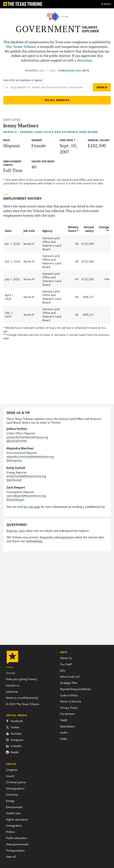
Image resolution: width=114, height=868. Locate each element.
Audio (64, 732)
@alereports (14, 460)
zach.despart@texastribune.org (26, 496)
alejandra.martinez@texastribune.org (30, 456)
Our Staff (66, 664)
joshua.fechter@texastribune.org (27, 437)
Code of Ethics (69, 695)
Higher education (17, 819)
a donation (83, 60)
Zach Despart (16, 487)
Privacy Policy (69, 708)
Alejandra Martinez (20, 448)
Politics (10, 832)
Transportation (15, 850)
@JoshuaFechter (17, 441)
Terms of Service (71, 701)
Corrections (67, 714)
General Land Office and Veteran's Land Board (59, 132)
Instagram (15, 740)
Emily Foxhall (16, 468)
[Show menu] (106, 4)
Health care (13, 813)
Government (48, 29)
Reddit (12, 752)
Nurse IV (10, 132)
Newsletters (68, 726)
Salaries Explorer (91, 29)
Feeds (64, 720)
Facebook (14, 721)
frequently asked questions (57, 537)
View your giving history (21, 679)
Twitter (13, 727)
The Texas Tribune (21, 47)
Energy (10, 801)
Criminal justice (16, 782)
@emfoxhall (14, 480)
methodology (34, 541)
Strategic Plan (69, 683)
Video (64, 739)
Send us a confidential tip (22, 698)
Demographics (15, 788)
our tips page (32, 507)
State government (17, 844)
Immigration (14, 826)
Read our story (16, 531)
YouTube (14, 734)
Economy (12, 794)
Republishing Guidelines (75, 689)
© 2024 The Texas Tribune (23, 704)
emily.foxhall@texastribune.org (26, 476)
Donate (11, 673)
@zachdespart (15, 499)
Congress (12, 770)
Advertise (12, 692)
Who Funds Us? (70, 677)
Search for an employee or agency (23, 80)
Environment (14, 807)
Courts (10, 776)
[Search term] (48, 87)
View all (11, 857)
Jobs (63, 670)
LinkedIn (14, 746)
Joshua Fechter (17, 429)
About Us (66, 658)
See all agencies (57, 100)
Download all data (74, 70)
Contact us (13, 685)
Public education (16, 838)
